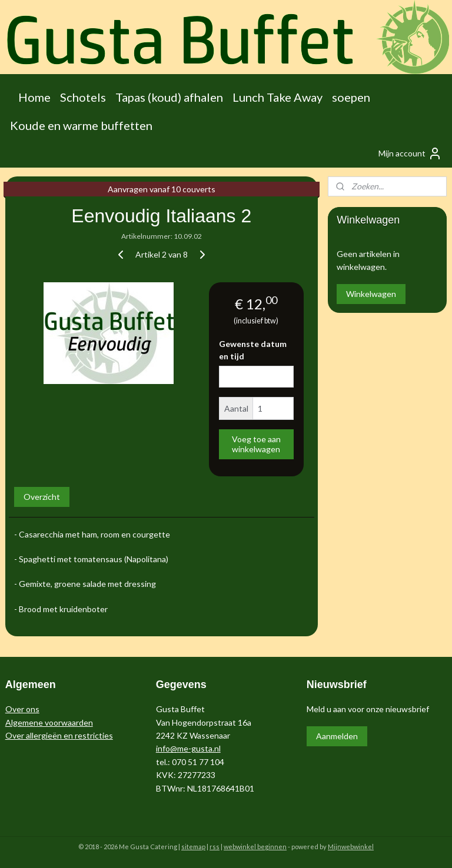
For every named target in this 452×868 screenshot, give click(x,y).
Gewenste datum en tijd (253, 350)
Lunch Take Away (277, 97)
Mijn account (410, 153)
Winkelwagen (371, 294)
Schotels (83, 97)
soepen (351, 97)
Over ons (22, 709)
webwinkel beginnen (255, 847)
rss (215, 847)
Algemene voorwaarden (49, 722)
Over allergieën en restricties (59, 735)
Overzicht (42, 497)
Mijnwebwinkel (351, 847)
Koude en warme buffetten (81, 125)
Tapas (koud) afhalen (169, 97)
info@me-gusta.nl (188, 748)
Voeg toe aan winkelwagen (256, 444)
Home (34, 97)
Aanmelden (337, 736)
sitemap (193, 847)
